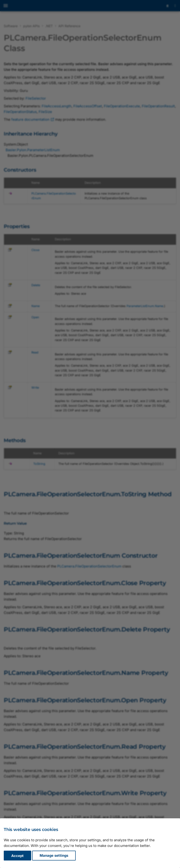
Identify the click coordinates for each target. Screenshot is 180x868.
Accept (17, 856)
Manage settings (54, 856)
